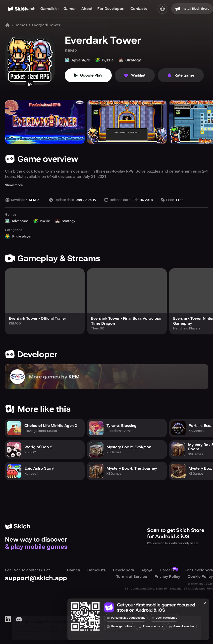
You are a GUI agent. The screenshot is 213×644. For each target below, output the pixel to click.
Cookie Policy (200, 577)
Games (70, 9)
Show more (14, 185)
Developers (123, 570)
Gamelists (49, 9)
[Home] (7, 25)
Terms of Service (132, 577)
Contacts (139, 9)
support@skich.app (36, 578)
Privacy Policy (167, 577)
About (87, 9)
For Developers (111, 9)
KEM (71, 50)
